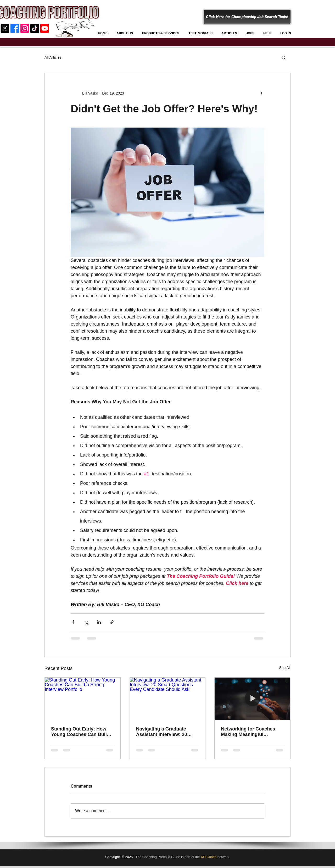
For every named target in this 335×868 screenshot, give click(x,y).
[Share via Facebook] (73, 622)
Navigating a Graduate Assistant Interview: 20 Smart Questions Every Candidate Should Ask (162, 732)
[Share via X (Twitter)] (86, 622)
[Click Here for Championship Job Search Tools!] (247, 17)
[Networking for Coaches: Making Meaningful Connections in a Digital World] (252, 699)
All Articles (53, 57)
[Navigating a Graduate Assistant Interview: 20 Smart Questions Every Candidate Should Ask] (168, 699)
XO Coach (209, 857)
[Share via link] (112, 622)
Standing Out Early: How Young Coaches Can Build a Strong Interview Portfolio (82, 732)
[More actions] (261, 93)
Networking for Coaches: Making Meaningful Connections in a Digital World (249, 732)
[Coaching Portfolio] (35, 28)
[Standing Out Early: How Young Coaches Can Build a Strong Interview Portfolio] (83, 699)
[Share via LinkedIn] (99, 622)
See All (285, 668)
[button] (284, 57)
